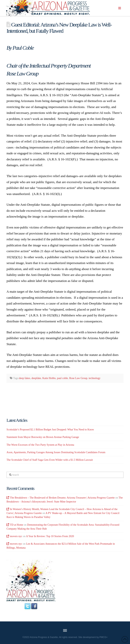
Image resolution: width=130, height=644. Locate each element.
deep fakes (24, 378)
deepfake (36, 378)
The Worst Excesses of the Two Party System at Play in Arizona (40, 445)
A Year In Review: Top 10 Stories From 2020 (50, 536)
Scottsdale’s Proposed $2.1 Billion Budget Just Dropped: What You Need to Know (50, 430)
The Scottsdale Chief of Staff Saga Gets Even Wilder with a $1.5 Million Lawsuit (50, 460)
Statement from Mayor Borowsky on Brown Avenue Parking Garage (43, 437)
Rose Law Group (78, 378)
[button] (120, 8)
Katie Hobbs (49, 378)
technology (94, 378)
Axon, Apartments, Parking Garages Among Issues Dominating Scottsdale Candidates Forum (56, 452)
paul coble (63, 378)
